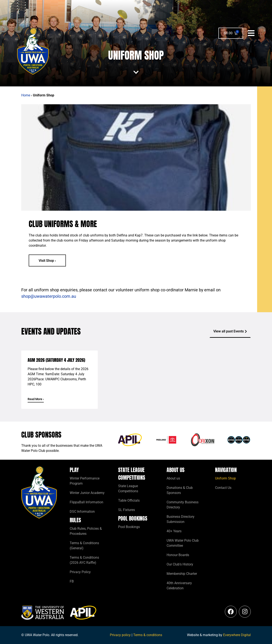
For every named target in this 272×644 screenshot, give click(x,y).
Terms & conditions (148, 635)
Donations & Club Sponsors (180, 490)
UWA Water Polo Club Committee (183, 543)
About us (173, 478)
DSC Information (82, 512)
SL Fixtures (127, 510)
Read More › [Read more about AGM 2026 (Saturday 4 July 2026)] (36, 399)
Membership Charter (182, 574)
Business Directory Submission (181, 519)
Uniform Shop (225, 478)
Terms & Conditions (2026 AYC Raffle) (84, 560)
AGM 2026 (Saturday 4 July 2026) (56, 360)
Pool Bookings (129, 527)
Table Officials (129, 500)
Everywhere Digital (237, 635)
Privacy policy (120, 635)
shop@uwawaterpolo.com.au (49, 296)
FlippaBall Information (86, 502)
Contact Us (223, 488)
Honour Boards (178, 555)
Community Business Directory (183, 505)
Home (26, 95)
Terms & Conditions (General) (84, 546)
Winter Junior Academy (87, 493)
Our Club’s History (180, 564)
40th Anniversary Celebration (179, 586)
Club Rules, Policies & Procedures (86, 531)
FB (72, 581)
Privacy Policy (80, 572)
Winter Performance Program (85, 481)
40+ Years (174, 531)
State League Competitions (128, 489)
